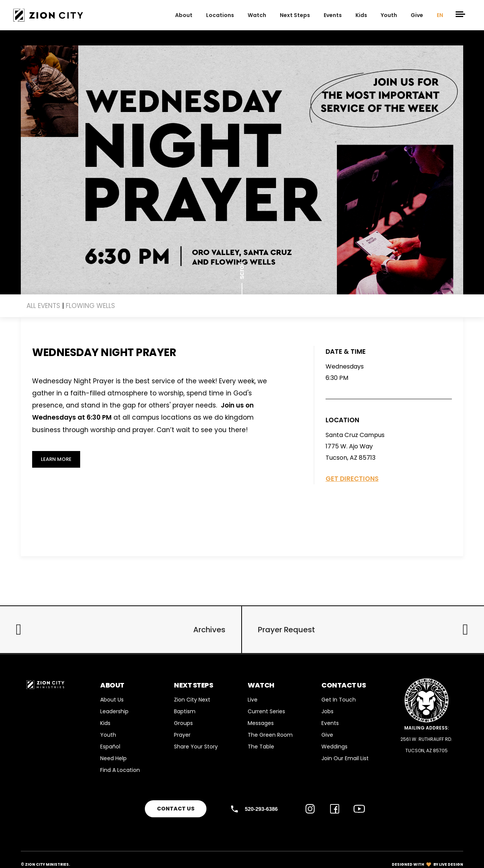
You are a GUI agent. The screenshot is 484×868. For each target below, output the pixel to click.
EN (440, 15)
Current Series (266, 711)
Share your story (196, 747)
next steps (295, 15)
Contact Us (176, 809)
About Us (112, 700)
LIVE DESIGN (451, 864)
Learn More (56, 459)
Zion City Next (192, 700)
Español (110, 747)
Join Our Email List (345, 758)
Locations (220, 15)
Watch (257, 15)
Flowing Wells (90, 306)
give (417, 15)
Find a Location (120, 770)
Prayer (182, 735)
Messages (261, 723)
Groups (183, 723)
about (184, 15)
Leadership (114, 711)
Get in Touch (339, 700)
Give (327, 735)
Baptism (185, 711)
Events (330, 723)
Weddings (334, 747)
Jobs (327, 711)
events (333, 15)
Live (253, 700)
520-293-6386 (261, 809)
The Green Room (270, 735)
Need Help (113, 758)
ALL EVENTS (43, 306)
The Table (261, 747)
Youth (389, 15)
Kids (361, 15)
